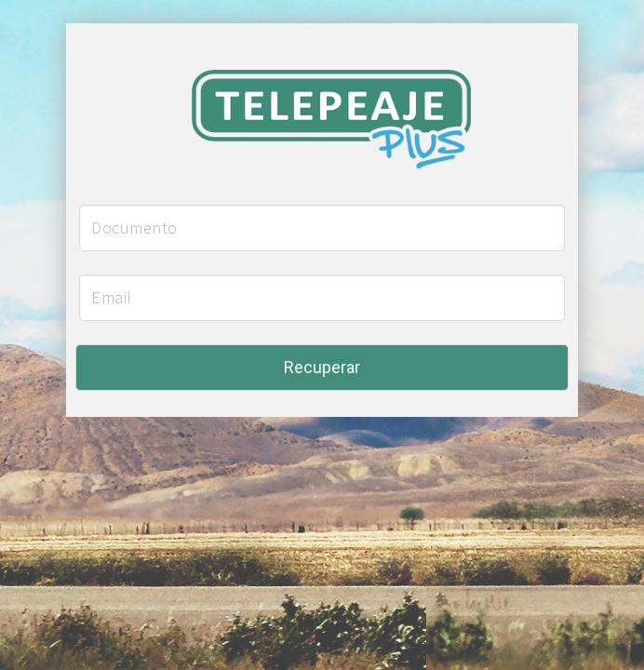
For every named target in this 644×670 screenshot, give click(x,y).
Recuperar (322, 367)
